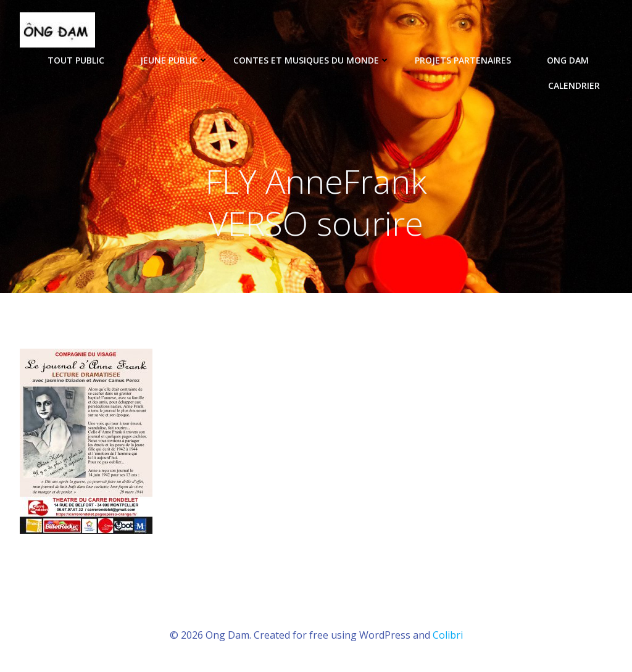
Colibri (448, 635)
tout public (81, 60)
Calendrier (574, 85)
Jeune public (174, 60)
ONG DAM (573, 60)
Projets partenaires (468, 60)
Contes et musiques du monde (312, 60)
